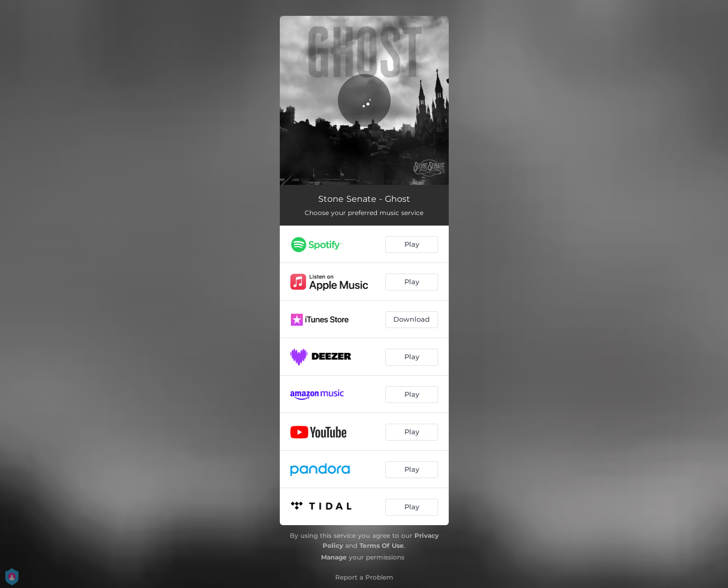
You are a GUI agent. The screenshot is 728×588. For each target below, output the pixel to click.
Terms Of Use (382, 545)
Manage (334, 557)
